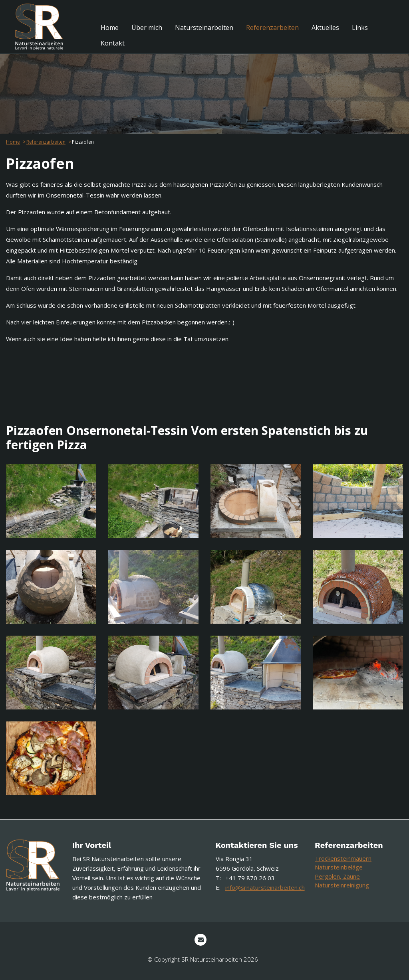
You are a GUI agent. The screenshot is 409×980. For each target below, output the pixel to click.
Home (110, 28)
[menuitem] (110, 28)
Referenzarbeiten (272, 28)
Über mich (147, 28)
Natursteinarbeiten (204, 28)
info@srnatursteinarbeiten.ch (265, 887)
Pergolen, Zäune (337, 876)
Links (360, 28)
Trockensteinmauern (343, 858)
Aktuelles (325, 28)
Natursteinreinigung (342, 885)
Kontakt (113, 43)
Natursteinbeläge (339, 867)
